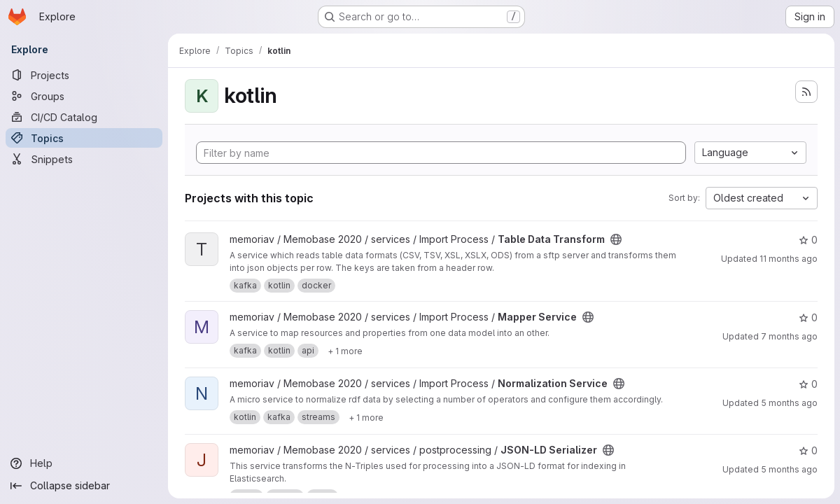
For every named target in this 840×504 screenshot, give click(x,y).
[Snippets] (84, 159)
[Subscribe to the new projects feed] (806, 92)
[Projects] (84, 75)
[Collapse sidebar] (84, 486)
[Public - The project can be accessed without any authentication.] (616, 239)
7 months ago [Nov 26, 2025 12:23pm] (789, 336)
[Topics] (84, 138)
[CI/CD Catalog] (84, 117)
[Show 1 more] (345, 351)
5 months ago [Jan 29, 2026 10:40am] (789, 469)
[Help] (84, 463)
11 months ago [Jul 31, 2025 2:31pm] (789, 259)
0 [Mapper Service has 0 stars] (808, 317)
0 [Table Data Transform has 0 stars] (808, 240)
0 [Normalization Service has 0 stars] (808, 384)
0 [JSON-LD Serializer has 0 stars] (808, 450)
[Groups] (84, 96)
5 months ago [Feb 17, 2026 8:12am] (789, 403)
